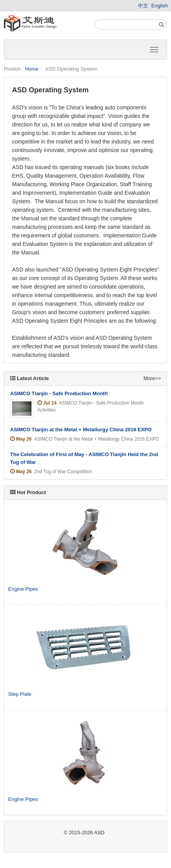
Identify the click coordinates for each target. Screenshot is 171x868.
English (160, 6)
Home (32, 69)
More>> (152, 378)
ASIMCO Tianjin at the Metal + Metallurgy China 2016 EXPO (81, 430)
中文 (143, 6)
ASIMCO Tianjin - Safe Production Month (59, 393)
